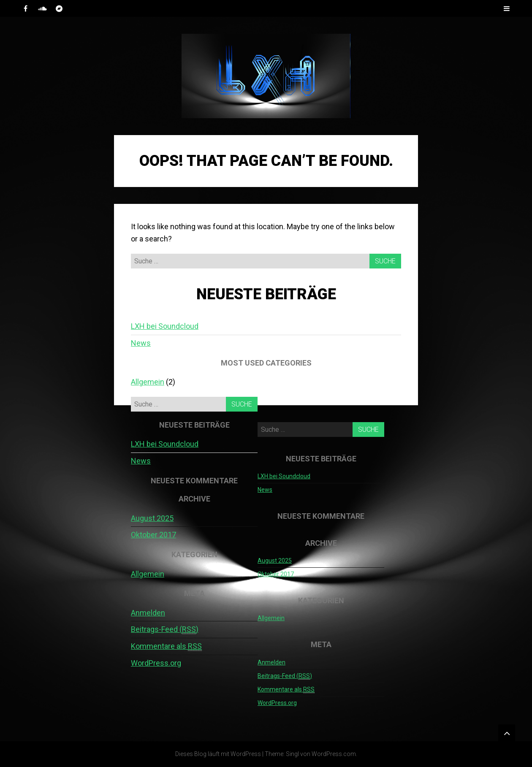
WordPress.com (334, 754)
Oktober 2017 (153, 535)
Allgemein (148, 382)
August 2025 (152, 518)
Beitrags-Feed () (165, 629)
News (141, 343)
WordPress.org (156, 663)
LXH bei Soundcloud (165, 326)
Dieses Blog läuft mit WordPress (218, 754)
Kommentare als (166, 646)
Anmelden (148, 613)
